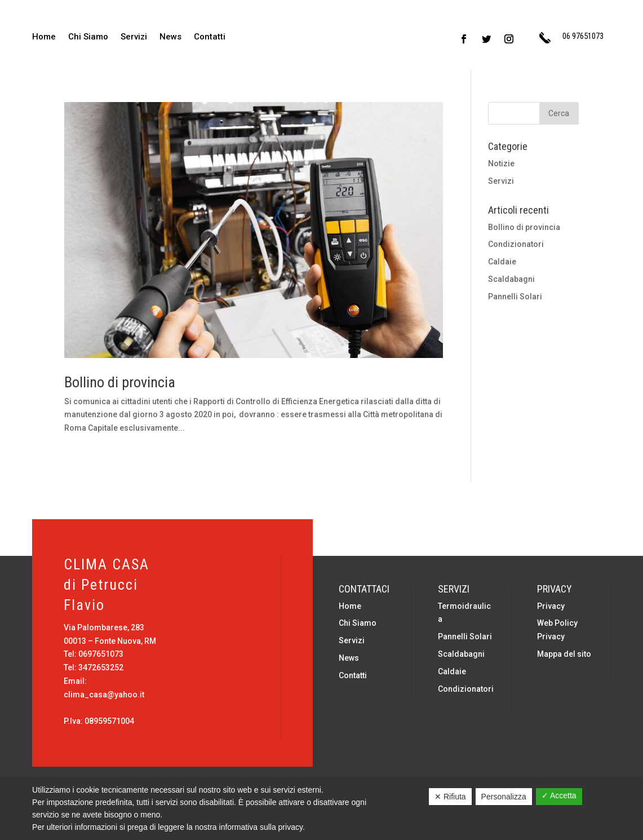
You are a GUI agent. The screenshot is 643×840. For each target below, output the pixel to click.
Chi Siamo (88, 37)
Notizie (501, 163)
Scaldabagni (511, 279)
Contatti (210, 37)
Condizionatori (516, 244)
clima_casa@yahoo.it (104, 695)
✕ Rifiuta (450, 797)
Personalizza (504, 797)
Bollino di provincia (120, 382)
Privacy (551, 606)
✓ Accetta (559, 795)
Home (44, 37)
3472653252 (101, 667)
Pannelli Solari (515, 297)
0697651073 (101, 654)
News (170, 37)
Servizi (134, 37)
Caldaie (502, 262)
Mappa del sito (564, 654)
